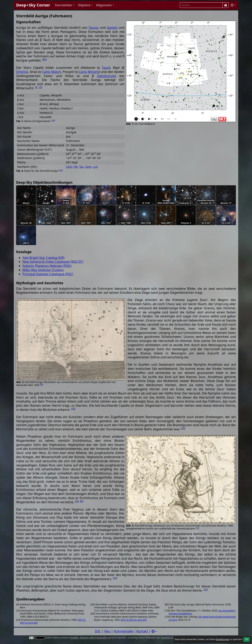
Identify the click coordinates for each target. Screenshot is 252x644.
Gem (88, 167)
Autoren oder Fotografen (94, 638)
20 (73, 409)
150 (61, 170)
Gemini (112, 28)
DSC (98, 631)
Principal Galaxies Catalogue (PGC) (48, 274)
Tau (82, 167)
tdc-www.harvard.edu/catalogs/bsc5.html (202, 618)
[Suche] (226, 5)
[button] (65, 5)
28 (42, 384)
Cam (69, 167)
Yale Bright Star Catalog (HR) (43, 258)
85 (44, 59)
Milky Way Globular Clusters (43, 270)
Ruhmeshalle (123, 631)
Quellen (74, 638)
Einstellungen (222, 639)
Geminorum (106, 76)
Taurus (94, 28)
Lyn (95, 167)
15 (40, 87)
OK (247, 639)
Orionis (22, 72)
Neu (107, 631)
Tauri (105, 68)
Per (76, 167)
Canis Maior (51, 72)
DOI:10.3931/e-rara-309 (134, 620)
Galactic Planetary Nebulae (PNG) (47, 266)
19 (197, 528)
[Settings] (154, 631)
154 (53, 120)
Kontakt (142, 631)
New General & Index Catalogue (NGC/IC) (53, 262)
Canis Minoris (89, 72)
